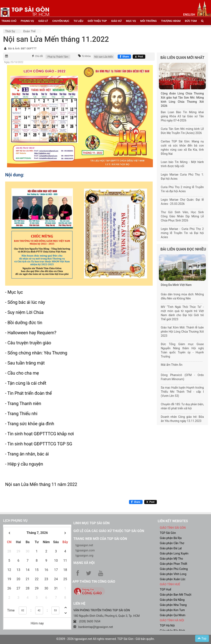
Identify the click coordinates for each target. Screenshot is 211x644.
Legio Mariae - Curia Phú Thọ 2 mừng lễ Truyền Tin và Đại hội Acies (182, 233)
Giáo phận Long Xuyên (174, 553)
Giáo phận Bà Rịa (171, 538)
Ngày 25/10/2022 (14, 62)
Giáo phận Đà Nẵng (172, 600)
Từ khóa (86, 56)
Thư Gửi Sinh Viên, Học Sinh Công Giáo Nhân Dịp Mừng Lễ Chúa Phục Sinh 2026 (182, 216)
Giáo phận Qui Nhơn (172, 615)
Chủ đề (39, 56)
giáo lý (43, 21)
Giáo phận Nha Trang (173, 605)
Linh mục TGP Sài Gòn (91, 523)
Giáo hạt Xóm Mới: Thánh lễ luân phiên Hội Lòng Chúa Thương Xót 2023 (182, 332)
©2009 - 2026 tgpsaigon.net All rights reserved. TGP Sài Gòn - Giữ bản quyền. (105, 639)
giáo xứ (116, 21)
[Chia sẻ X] (139, 57)
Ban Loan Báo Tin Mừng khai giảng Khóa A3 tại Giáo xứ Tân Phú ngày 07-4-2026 (182, 116)
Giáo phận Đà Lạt (171, 548)
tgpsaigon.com (85, 550)
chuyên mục (61, 21)
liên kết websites (173, 521)
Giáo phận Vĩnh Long (173, 574)
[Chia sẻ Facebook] (124, 57)
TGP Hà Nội (167, 625)
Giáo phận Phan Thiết (173, 564)
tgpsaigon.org (84, 555)
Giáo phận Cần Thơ (172, 543)
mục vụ (131, 21)
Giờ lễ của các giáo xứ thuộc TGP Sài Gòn (109, 531)
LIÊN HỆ (79, 604)
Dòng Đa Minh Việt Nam (176, 285)
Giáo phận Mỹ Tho (171, 559)
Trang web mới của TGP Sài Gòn (100, 539)
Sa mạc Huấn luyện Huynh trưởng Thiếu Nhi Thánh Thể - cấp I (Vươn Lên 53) (182, 392)
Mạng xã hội (84, 563)
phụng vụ (27, 21)
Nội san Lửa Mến (104, 57)
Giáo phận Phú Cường (174, 569)
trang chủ (9, 21)
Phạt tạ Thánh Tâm (58, 57)
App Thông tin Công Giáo (94, 582)
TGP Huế (165, 589)
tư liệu (78, 21)
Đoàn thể (29, 31)
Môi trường (149, 21)
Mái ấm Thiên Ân (172, 365)
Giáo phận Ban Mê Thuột (175, 595)
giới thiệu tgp (97, 21)
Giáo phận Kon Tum (172, 610)
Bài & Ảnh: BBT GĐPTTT (22, 48)
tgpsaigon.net (84, 545)
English (189, 15)
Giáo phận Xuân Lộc (172, 579)
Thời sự (10, 31)
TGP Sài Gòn (168, 533)
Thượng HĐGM (171, 21)
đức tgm (191, 21)
